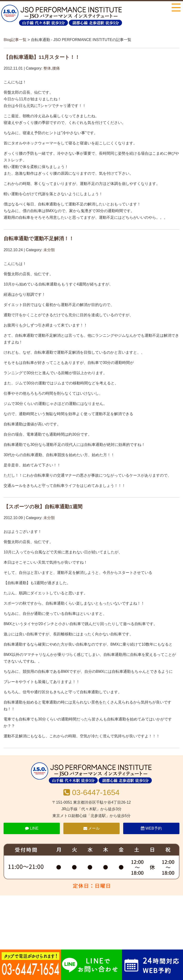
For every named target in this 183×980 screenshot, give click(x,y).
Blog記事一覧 (15, 40)
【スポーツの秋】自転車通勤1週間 (43, 507)
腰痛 (56, 68)
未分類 (49, 250)
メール (91, 828)
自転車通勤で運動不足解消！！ (39, 238)
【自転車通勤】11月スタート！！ (42, 57)
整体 (47, 68)
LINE (32, 828)
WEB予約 (151, 828)
